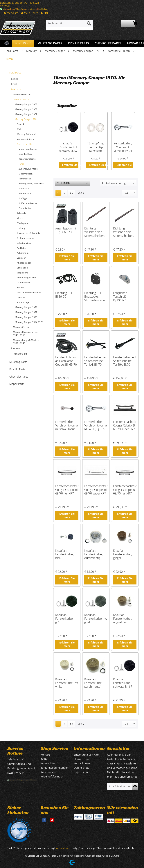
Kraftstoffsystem (25, 238)
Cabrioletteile (24, 283)
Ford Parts (15, 72)
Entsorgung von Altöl (87, 755)
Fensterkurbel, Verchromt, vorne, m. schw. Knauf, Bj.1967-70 (67, 425)
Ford (14, 84)
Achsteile (21, 213)
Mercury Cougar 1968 (26, 109)
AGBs (44, 759)
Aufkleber (22, 248)
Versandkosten (64, 848)
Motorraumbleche (28, 149)
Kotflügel (23, 198)
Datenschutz (82, 768)
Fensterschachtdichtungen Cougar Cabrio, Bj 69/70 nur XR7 (67, 490)
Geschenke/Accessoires (29, 292)
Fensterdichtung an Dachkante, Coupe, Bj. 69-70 (66, 361)
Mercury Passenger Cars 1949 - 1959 (26, 334)
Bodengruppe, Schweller (31, 184)
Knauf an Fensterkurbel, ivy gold (96, 619)
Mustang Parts (18, 362)
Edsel (15, 79)
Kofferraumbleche (28, 203)
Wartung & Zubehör (27, 134)
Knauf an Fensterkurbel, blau (65, 554)
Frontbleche (25, 208)
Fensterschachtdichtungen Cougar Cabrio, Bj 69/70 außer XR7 (125, 425)
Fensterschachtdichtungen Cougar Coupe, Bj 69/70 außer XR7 (96, 490)
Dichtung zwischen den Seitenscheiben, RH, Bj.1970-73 (124, 232)
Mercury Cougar (21, 99)
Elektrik (20, 124)
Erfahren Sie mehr (70, 165)
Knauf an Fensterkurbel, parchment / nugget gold (94, 683)
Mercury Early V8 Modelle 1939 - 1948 (26, 342)
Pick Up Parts (17, 369)
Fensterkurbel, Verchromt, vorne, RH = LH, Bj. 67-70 (123, 147)
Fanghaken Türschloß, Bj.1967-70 (120, 297)
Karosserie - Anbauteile (29, 233)
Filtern (63, 183)
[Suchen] (89, 23)
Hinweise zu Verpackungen (83, 761)
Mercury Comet (21, 327)
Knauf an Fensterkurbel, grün (65, 619)
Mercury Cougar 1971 (26, 307)
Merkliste (11, 13)
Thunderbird (19, 354)
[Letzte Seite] (71, 193)
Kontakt (45, 755)
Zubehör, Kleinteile (28, 169)
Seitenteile (24, 189)
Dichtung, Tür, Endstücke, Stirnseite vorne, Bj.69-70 (95, 297)
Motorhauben (26, 174)
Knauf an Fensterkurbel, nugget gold (123, 619)
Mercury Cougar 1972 (26, 312)
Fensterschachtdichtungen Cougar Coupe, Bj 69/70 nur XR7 (125, 490)
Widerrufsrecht (50, 772)
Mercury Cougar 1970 (26, 119)
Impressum (81, 772)
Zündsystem (23, 223)
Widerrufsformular (52, 776)
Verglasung (22, 273)
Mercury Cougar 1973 (26, 317)
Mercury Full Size (22, 94)
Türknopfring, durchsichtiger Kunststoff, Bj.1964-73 (96, 147)
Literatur (21, 297)
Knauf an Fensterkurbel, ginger (123, 554)
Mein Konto (30, 13)
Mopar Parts (17, 384)
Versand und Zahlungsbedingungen (55, 765)
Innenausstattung (26, 139)
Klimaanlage (23, 302)
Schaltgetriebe (24, 243)
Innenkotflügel (26, 154)
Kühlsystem (23, 253)
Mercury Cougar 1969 (26, 114)
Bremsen (21, 258)
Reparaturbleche (27, 159)
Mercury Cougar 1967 (26, 104)
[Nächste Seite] (64, 193)
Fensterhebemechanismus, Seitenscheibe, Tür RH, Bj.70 (125, 361)
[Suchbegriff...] (69, 23)
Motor (20, 218)
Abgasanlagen (24, 263)
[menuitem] (69, 25)
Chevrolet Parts (19, 377)
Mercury (16, 89)
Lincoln (16, 348)
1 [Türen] (58, 193)
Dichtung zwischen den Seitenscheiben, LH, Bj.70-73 (95, 232)
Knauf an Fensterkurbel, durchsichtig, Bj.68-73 (94, 554)
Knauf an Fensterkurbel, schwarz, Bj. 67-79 (69, 147)
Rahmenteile (25, 193)
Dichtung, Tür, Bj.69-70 (64, 295)
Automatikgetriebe (26, 278)
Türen (21, 164)
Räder (20, 129)
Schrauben (22, 268)
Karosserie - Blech (26, 144)
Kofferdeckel (25, 179)
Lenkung (21, 228)
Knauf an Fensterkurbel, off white (67, 683)
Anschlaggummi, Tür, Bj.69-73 (66, 230)
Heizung (21, 287)
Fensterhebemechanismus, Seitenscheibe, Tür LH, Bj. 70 (96, 361)
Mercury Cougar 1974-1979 (29, 322)
